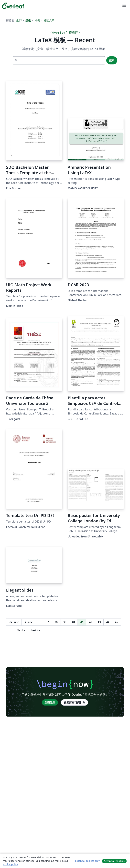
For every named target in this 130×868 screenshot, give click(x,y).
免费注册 (50, 702)
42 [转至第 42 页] (91, 622)
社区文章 (49, 20)
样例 (37, 20)
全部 (19, 20)
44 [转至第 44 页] (108, 622)
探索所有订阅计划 (74, 702)
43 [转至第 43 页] (99, 622)
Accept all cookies (114, 861)
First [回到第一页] (14, 622)
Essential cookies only (87, 861)
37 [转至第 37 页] (47, 622)
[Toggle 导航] (124, 6)
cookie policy (10, 864)
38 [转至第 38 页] (56, 622)
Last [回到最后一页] (35, 630)
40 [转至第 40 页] (73, 622)
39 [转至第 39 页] (65, 622)
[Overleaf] (13, 6)
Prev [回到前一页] (28, 622)
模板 (28, 20)
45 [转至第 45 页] (116, 622)
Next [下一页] (21, 630)
